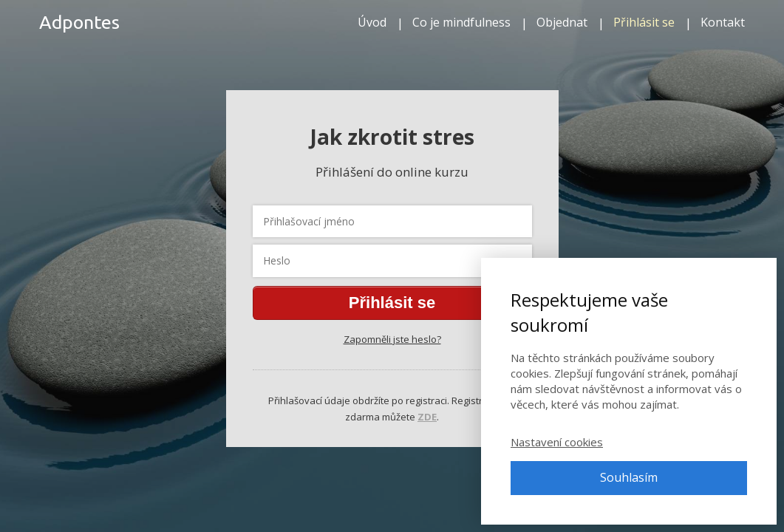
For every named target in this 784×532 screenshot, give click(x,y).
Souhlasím (629, 477)
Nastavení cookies (557, 442)
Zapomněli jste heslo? (392, 339)
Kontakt (723, 22)
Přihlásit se (644, 22)
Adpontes (79, 23)
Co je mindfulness (461, 22)
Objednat (562, 22)
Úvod (372, 22)
